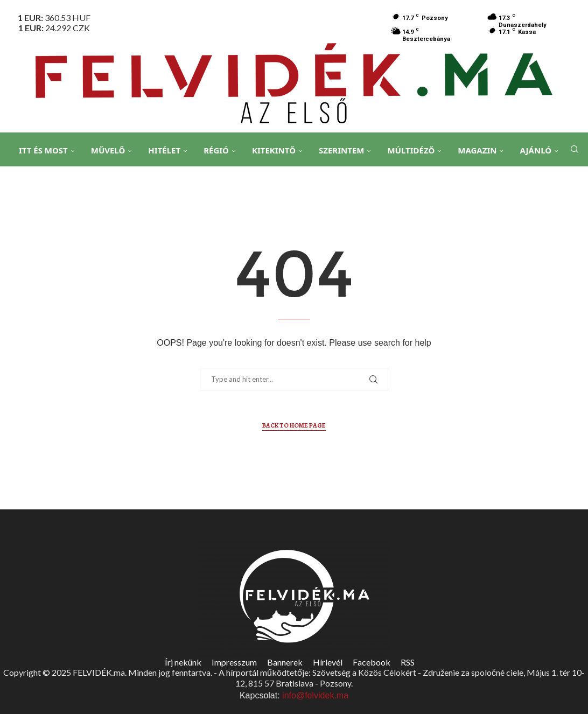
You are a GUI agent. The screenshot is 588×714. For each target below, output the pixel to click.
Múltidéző (416, 150)
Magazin (482, 150)
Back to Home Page (294, 425)
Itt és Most (49, 150)
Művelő (114, 150)
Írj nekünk (183, 662)
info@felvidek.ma (315, 695)
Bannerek (285, 662)
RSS (408, 662)
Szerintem (347, 150)
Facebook (372, 662)
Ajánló (541, 150)
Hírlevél (328, 662)
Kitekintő (279, 150)
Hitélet (170, 150)
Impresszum (234, 662)
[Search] (572, 189)
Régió (222, 150)
